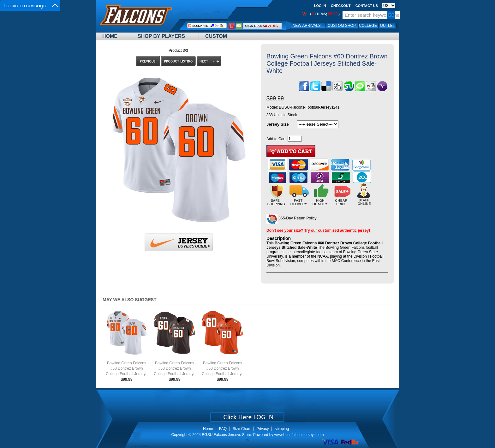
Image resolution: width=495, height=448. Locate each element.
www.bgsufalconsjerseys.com (299, 435)
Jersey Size (278, 124)
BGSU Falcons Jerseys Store (226, 435)
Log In (320, 6)
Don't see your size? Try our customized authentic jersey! (318, 230)
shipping (282, 429)
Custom (216, 36)
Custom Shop (342, 26)
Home (110, 36)
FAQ (223, 429)
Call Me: (232, 26)
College (368, 26)
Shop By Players (161, 36)
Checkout (341, 6)
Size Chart (242, 429)
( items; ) (324, 14)
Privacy (262, 429)
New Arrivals (307, 26)
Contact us (367, 6)
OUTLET (388, 26)
